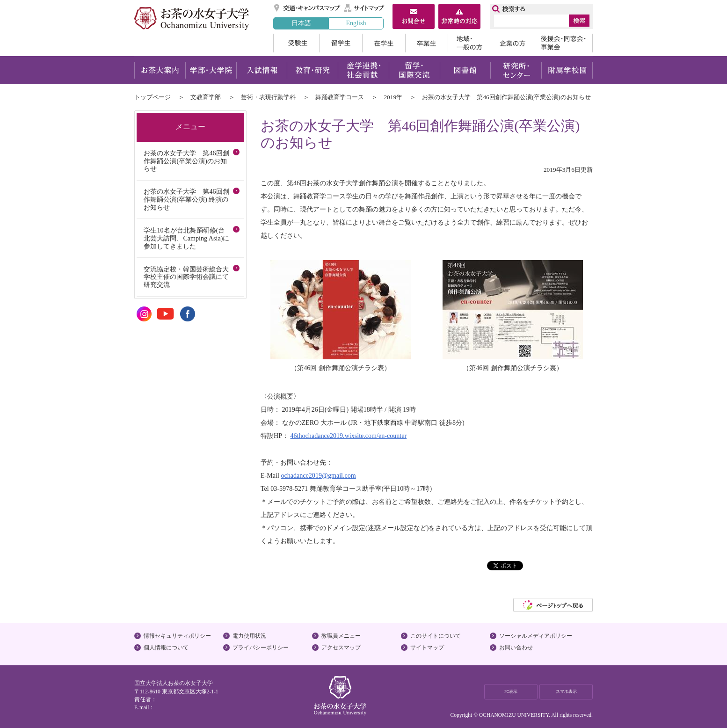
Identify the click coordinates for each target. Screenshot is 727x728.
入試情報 (262, 70)
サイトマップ (364, 8)
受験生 (296, 43)
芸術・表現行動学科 (268, 97)
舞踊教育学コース (340, 97)
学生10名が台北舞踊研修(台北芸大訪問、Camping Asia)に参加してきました (186, 238)
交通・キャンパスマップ (308, 8)
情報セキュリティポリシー (177, 636)
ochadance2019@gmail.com (318, 475)
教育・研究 (312, 70)
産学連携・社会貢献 (363, 70)
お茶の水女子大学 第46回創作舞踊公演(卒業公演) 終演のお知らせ (186, 199)
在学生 (384, 43)
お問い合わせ (516, 648)
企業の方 (512, 43)
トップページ (153, 97)
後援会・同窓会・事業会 (563, 43)
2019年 (393, 97)
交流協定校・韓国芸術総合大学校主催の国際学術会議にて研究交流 (186, 277)
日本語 (301, 23)
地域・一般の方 (469, 43)
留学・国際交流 (414, 70)
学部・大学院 (211, 70)
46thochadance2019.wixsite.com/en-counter (349, 436)
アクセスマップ (341, 648)
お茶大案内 (160, 70)
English (356, 23)
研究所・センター (516, 70)
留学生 (341, 43)
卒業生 (426, 43)
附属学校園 (567, 70)
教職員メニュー (341, 636)
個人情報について (166, 648)
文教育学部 (206, 97)
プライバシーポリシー (261, 648)
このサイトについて (436, 636)
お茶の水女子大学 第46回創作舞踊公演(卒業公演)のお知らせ (186, 161)
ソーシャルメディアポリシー (536, 636)
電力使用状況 (249, 636)
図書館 (465, 70)
